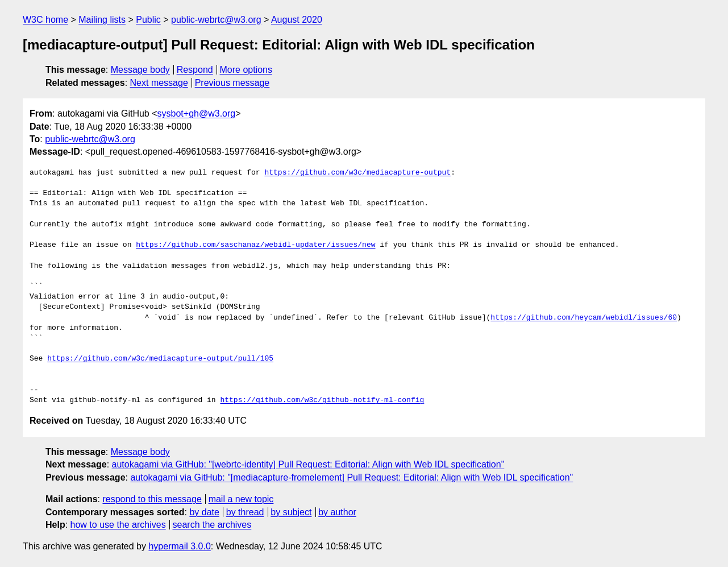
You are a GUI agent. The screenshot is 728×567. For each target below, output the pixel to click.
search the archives (212, 525)
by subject (291, 512)
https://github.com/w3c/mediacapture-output (357, 173)
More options (246, 70)
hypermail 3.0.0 (179, 546)
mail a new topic (241, 499)
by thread (245, 512)
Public (148, 20)
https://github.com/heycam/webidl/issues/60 (584, 318)
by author (337, 512)
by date (204, 512)
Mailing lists (102, 20)
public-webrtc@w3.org (216, 20)
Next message (159, 83)
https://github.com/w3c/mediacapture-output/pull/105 (160, 359)
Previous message (232, 83)
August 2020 (297, 20)
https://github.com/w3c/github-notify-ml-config (322, 400)
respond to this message (152, 499)
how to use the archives (118, 525)
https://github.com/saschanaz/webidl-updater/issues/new (255, 245)
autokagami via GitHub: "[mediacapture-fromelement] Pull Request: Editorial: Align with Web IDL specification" (351, 477)
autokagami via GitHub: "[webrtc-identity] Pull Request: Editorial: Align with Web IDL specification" (308, 464)
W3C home (45, 20)
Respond (195, 70)
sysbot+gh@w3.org (197, 113)
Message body (140, 70)
